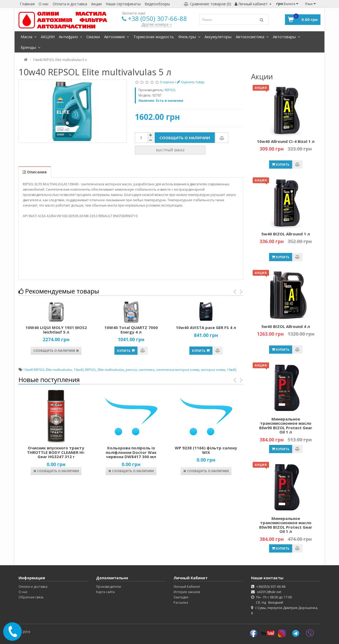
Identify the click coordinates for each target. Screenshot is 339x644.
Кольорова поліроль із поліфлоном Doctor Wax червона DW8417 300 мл (131, 452)
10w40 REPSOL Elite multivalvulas (48, 370)
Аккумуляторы (218, 37)
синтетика (146, 370)
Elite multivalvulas (111, 370)
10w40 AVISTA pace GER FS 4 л (206, 327)
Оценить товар (191, 82)
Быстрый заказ (170, 150)
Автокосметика (252, 37)
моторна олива (213, 370)
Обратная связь (31, 597)
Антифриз (70, 37)
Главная (27, 4)
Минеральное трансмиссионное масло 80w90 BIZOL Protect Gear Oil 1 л (286, 426)
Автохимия (117, 37)
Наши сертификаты (123, 4)
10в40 (231, 370)
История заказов (187, 592)
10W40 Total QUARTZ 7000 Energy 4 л (131, 330)
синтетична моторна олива (178, 370)
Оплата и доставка (70, 4)
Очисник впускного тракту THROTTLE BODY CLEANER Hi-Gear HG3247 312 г (56, 452)
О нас (44, 4)
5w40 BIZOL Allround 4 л (286, 326)
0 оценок (167, 82)
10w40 (79, 370)
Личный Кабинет (187, 587)
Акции (96, 4)
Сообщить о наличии (185, 138)
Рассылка (181, 603)
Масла (29, 37)
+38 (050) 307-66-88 (157, 18)
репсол (131, 370)
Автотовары (286, 37)
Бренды (30, 47)
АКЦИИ (48, 37)
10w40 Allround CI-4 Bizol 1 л (286, 141)
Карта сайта (105, 592)
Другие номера (157, 24)
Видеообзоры (157, 4)
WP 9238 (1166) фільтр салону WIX (206, 450)
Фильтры (189, 37)
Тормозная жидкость (154, 37)
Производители (109, 587)
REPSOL (91, 370)
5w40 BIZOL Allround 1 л (286, 234)
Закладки (181, 597)
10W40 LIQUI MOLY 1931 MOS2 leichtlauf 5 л (56, 330)
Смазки (93, 37)
